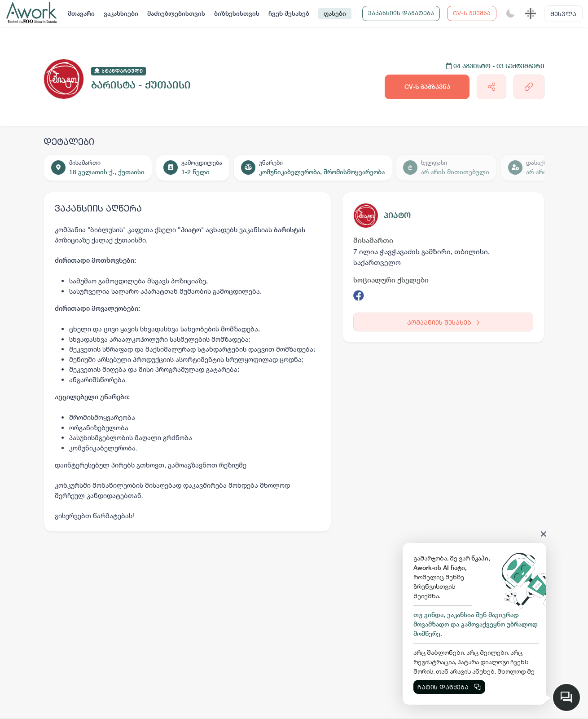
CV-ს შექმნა (472, 13)
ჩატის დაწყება (449, 687)
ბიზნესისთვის (237, 13)
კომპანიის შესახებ (443, 322)
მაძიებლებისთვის (176, 13)
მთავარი (81, 13)
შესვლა (563, 14)
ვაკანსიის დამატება (401, 13)
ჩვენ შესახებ (289, 13)
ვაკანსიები (121, 13)
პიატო (397, 215)
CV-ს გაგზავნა (427, 87)
